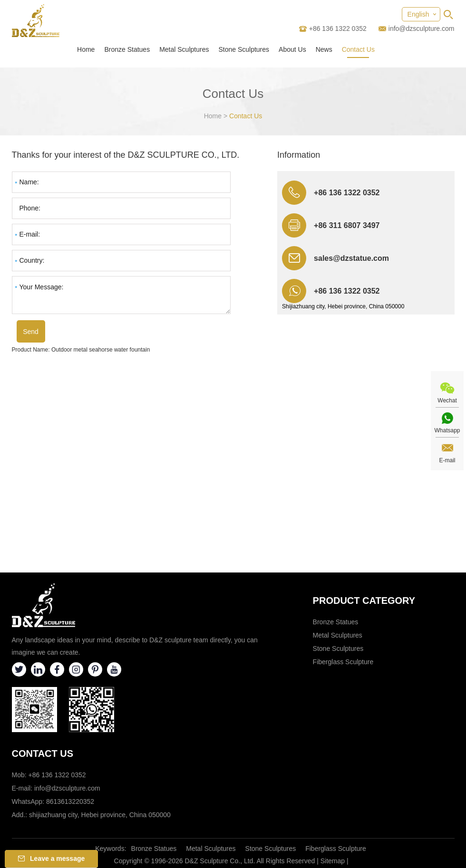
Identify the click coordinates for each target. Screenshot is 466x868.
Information (299, 155)
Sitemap (333, 861)
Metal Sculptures (184, 49)
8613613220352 (70, 801)
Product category (364, 601)
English (418, 14)
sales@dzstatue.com (351, 258)
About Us (292, 49)
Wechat (447, 401)
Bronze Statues (127, 49)
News (324, 49)
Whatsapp (447, 430)
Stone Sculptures (244, 49)
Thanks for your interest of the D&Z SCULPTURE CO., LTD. (126, 155)
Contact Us (358, 49)
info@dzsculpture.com (422, 29)
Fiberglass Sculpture (343, 662)
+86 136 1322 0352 (347, 291)
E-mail (447, 460)
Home (86, 49)
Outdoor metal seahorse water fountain (101, 350)
